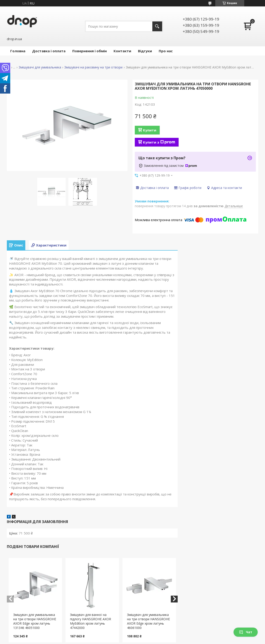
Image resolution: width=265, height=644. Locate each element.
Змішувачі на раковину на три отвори (93, 67)
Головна (18, 51)
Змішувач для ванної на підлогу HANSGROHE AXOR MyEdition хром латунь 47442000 (91, 621)
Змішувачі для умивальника (40, 67)
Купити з (159, 142)
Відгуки (145, 51)
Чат (246, 632)
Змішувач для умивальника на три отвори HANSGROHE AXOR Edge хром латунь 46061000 (148, 621)
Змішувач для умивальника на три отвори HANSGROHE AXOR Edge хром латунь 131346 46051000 (35, 621)
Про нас (166, 51)
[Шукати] (157, 26)
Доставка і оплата (49, 51)
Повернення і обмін (90, 51)
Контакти (122, 51)
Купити (150, 130)
